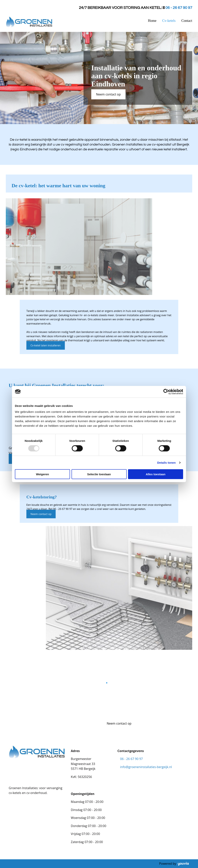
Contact (187, 21)
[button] (108, 94)
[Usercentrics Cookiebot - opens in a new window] (166, 392)
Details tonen (166, 462)
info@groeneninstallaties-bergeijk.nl (146, 767)
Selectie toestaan (99, 474)
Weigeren (42, 474)
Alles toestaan (156, 474)
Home (152, 21)
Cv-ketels (169, 21)
